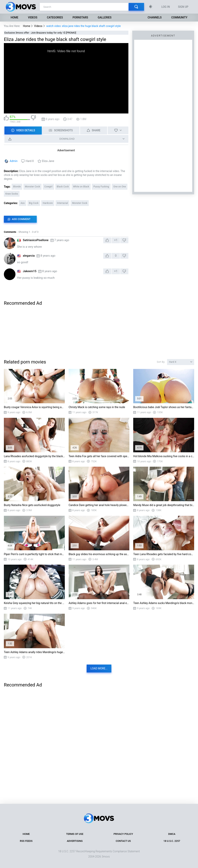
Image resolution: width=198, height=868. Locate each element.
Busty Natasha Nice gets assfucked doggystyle (32, 505)
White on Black (81, 187)
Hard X (30, 161)
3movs (106, 857)
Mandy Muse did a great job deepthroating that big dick (164, 505)
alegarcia (29, 256)
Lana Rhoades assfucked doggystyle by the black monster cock (34, 456)
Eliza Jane (48, 161)
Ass (23, 203)
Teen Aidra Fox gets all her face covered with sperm (99, 456)
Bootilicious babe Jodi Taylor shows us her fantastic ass (164, 407)
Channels (154, 17)
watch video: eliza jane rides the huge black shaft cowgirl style (83, 26)
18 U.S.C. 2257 (172, 841)
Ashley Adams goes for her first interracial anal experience (99, 603)
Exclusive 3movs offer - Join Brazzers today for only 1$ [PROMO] (40, 33)
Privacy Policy (123, 834)
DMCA (172, 834)
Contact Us (123, 841)
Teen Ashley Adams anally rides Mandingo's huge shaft (34, 652)
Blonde (17, 187)
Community (179, 17)
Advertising (75, 841)
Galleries (105, 17)
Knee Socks (12, 194)
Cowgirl (48, 187)
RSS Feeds (26, 841)
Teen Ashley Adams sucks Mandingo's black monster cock (164, 603)
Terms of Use (75, 834)
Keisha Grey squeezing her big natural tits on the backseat (34, 603)
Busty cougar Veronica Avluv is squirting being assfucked (34, 407)
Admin (14, 161)
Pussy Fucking (101, 187)
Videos (33, 17)
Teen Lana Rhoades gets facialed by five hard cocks (164, 554)
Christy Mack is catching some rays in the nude (97, 407)
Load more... (99, 668)
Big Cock (34, 203)
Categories (55, 17)
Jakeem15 (30, 271)
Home (15, 17)
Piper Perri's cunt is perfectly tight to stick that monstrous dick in (34, 554)
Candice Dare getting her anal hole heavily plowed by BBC (99, 505)
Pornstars (80, 17)
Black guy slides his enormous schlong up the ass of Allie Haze (99, 554)
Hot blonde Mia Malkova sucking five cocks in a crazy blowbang (164, 456)
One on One (120, 187)
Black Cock (63, 187)
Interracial (63, 203)
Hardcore (48, 203)
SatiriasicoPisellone (36, 240)
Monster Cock (32, 187)
